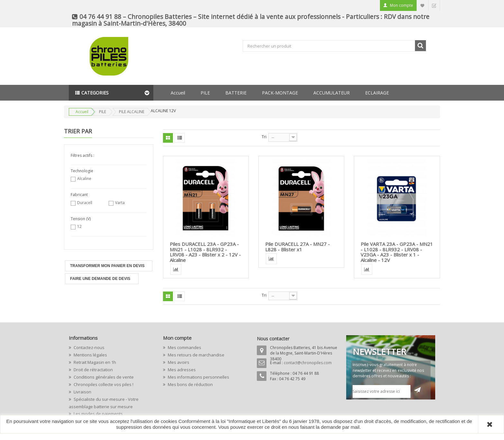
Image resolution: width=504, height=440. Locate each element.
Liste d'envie (422, 5)
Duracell (85, 203)
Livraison (82, 392)
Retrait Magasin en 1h (94, 362)
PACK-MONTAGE (280, 93)
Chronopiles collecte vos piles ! (103, 384)
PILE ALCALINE (132, 112)
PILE (205, 93)
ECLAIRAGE (377, 93)
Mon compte (401, 5)
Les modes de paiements (98, 414)
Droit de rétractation (93, 370)
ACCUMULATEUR (332, 93)
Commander (434, 5)
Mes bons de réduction (190, 384)
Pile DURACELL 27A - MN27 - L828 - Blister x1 (297, 247)
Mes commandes (184, 347)
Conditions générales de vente (103, 377)
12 (79, 226)
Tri (264, 137)
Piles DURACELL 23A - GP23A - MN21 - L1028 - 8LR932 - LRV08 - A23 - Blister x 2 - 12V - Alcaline (205, 252)
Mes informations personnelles (198, 377)
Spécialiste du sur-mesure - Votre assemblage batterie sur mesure (104, 403)
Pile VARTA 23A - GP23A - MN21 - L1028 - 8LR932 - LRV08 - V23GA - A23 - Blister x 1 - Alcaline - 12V (397, 252)
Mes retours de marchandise (196, 355)
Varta (120, 203)
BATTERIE (236, 93)
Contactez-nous (89, 347)
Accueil (178, 93)
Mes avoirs (178, 362)
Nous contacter (273, 339)
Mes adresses (181, 370)
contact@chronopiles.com (308, 363)
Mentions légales (90, 355)
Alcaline (84, 179)
